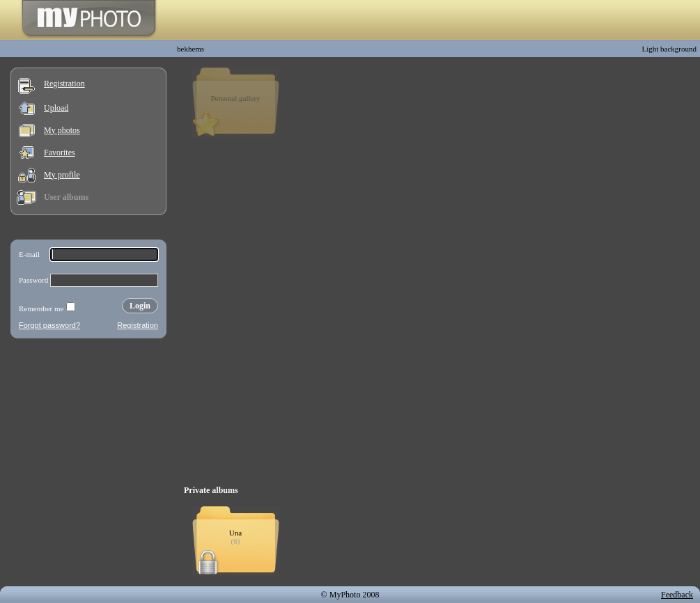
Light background (669, 49)
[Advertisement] (88, 434)
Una (235, 533)
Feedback (677, 595)
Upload (56, 108)
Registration (64, 84)
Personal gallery (235, 98)
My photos (62, 130)
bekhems (190, 49)
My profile (62, 175)
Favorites (60, 152)
